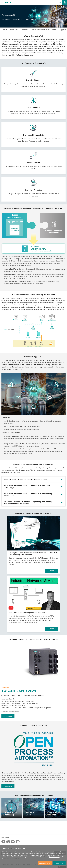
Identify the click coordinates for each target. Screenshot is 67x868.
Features (25, 30)
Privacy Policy (54, 857)
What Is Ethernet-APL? (11, 30)
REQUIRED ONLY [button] (45, 863)
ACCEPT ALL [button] (59, 863)
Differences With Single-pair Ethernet (44, 30)
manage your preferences (43, 855)
